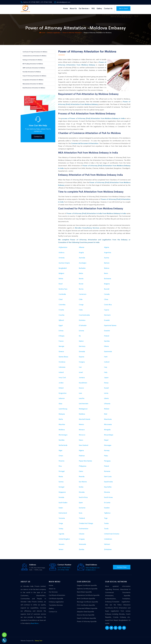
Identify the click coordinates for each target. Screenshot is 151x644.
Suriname (82, 506)
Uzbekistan (108, 537)
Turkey (61, 527)
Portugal (62, 470)
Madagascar (83, 407)
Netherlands (63, 444)
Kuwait (106, 386)
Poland (106, 465)
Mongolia (107, 428)
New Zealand (83, 444)
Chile (81, 298)
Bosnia (81, 277)
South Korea (108, 496)
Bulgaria (107, 282)
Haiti (106, 355)
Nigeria (81, 449)
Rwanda (82, 475)
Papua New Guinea (85, 459)
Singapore (62, 491)
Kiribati (61, 386)
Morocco (82, 433)
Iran (80, 366)
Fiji (80, 334)
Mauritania (108, 418)
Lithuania (107, 402)
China (106, 298)
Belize (81, 272)
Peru (60, 465)
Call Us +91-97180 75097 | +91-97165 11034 (36, 2)
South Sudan (63, 501)
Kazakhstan (83, 381)
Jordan (61, 381)
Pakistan (82, 454)
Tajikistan (107, 511)
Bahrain (107, 261)
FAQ (93, 9)
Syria (81, 511)
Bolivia (61, 277)
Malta (61, 418)
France (61, 340)
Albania (82, 246)
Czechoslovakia (84, 313)
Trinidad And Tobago (86, 522)
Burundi (107, 287)
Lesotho (82, 397)
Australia (82, 256)
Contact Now (122, 565)
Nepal (106, 438)
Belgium (61, 272)
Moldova (62, 428)
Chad (61, 298)
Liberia (106, 397)
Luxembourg (63, 407)
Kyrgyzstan (63, 392)
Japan (106, 376)
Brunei (81, 282)
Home (65, 9)
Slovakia (82, 491)
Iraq (105, 366)
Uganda (61, 532)
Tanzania (62, 517)
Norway (107, 449)
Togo (106, 517)
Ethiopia (61, 334)
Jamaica (82, 376)
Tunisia (106, 522)
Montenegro (63, 433)
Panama (61, 459)
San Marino (83, 480)
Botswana (108, 277)
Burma (81, 287)
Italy (106, 371)
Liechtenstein (84, 402)
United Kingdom (64, 537)
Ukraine (82, 532)
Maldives (82, 412)
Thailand (82, 517)
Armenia (62, 256)
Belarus (107, 267)
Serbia (81, 485)
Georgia (61, 345)
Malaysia (62, 412)
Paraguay (107, 459)
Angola (81, 251)
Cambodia (62, 293)
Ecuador (107, 319)
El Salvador (83, 324)
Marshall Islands (85, 418)
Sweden (107, 506)
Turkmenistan (84, 527)
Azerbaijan (83, 261)
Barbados (82, 267)
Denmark (107, 313)
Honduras (62, 360)
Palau (106, 454)
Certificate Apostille (56, 597)
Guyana (82, 355)
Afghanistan (63, 246)
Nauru (81, 438)
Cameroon (83, 293)
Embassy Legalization (54, 31)
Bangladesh (63, 267)
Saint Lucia (108, 475)
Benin (106, 272)
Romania (107, 470)
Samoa (61, 480)
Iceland (107, 360)
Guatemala (108, 350)
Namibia (62, 438)
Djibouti (61, 319)
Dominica (82, 319)
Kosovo (81, 386)
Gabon (81, 340)
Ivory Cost (62, 376)
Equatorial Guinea (110, 324)
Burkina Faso (63, 287)
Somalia (61, 496)
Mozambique (109, 433)
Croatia (61, 308)
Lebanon (62, 397)
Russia (61, 475)
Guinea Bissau (63, 355)
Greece (61, 350)
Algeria (107, 246)
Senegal (61, 485)
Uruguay (82, 537)
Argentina (108, 251)
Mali (106, 412)
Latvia (106, 392)
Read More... (35, 622)
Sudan (61, 506)
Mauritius (62, 423)
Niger (61, 449)
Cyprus (107, 308)
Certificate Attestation (57, 594)
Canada (107, 293)
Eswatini (107, 329)
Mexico (81, 423)
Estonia (81, 329)
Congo (81, 303)
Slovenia (107, 491)
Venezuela (82, 543)
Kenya (106, 381)
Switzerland (63, 511)
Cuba (81, 308)
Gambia (107, 340)
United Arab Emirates (112, 532)
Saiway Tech (39, 639)
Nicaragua (108, 444)
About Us (73, 9)
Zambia (82, 548)
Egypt (61, 324)
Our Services (84, 9)
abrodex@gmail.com (62, 2)
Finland (107, 334)
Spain (81, 501)
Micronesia (108, 423)
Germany (82, 345)
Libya (60, 402)
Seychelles (108, 485)
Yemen (61, 548)
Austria (107, 256)
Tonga (61, 522)
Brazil (61, 282)
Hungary (82, 360)
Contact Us (108, 9)
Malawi (107, 407)
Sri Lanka (107, 501)
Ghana (106, 345)
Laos (80, 392)
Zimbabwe (108, 548)
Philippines (83, 465)
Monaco (82, 428)
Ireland (61, 371)
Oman (61, 454)
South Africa (83, 496)
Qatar (81, 470)
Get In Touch (123, 8)
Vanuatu (61, 543)
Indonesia (62, 366)
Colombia (62, 303)
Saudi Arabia (108, 480)
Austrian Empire (64, 261)
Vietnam (107, 543)
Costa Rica (108, 303)
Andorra (61, 251)
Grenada (82, 350)
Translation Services (56, 603)
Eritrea (61, 329)
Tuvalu (106, 527)
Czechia (61, 313)
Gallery (99, 9)
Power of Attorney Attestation (72, 31)
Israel (81, 371)
